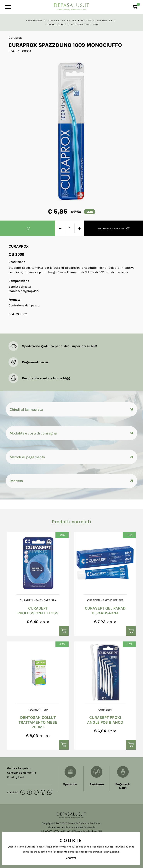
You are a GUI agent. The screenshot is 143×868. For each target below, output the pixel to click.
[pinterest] (43, 793)
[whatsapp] (50, 793)
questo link (112, 847)
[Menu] (7, 7)
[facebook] (29, 793)
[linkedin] (23, 793)
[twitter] (36, 793)
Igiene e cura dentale (61, 20)
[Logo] (71, 6)
